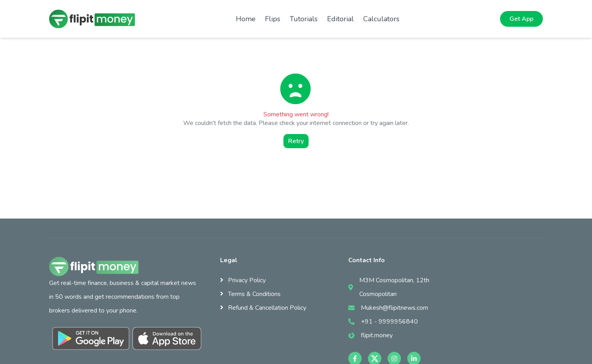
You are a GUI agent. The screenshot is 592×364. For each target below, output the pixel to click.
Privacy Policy (243, 280)
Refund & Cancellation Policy (263, 308)
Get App (521, 19)
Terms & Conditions (250, 294)
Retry (296, 141)
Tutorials (304, 19)
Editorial (340, 19)
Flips (273, 19)
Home (246, 19)
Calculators (381, 19)
